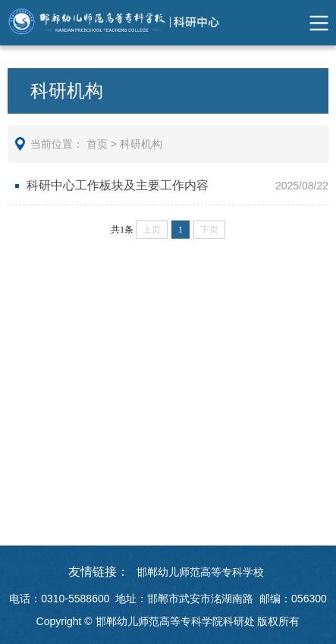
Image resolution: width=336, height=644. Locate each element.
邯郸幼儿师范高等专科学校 (200, 572)
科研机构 (141, 144)
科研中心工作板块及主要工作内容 (118, 185)
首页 (97, 144)
